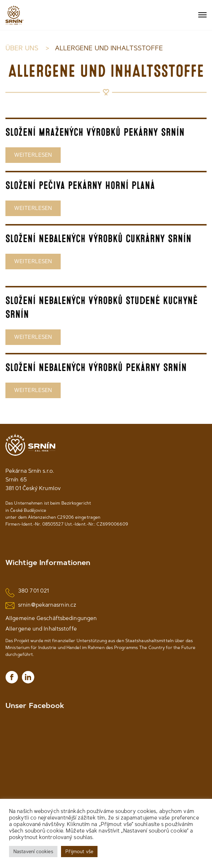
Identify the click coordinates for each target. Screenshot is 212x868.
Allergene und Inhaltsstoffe (41, 629)
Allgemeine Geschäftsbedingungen (51, 618)
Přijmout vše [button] (79, 852)
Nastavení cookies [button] (33, 852)
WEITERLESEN (33, 155)
